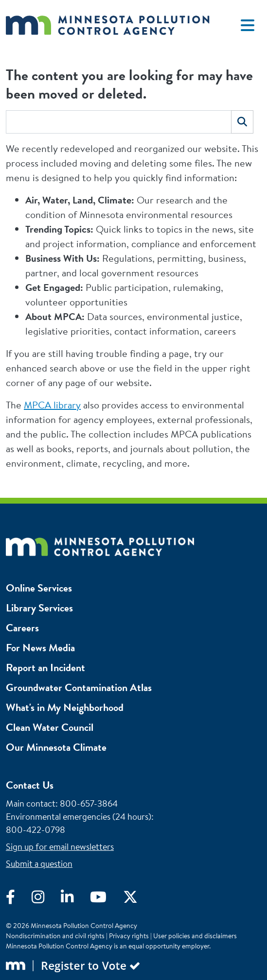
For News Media (40, 648)
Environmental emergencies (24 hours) (79, 817)
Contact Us (30, 785)
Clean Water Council (50, 727)
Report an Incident (45, 667)
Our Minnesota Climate (56, 747)
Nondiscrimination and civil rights (55, 936)
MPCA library (52, 405)
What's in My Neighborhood (65, 707)
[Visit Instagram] (46, 899)
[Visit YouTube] (107, 899)
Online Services (39, 588)
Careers (22, 628)
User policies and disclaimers (195, 936)
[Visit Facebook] (19, 899)
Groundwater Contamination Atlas (79, 687)
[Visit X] (138, 899)
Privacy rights (129, 936)
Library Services (39, 608)
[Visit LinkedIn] (75, 899)
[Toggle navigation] (248, 25)
